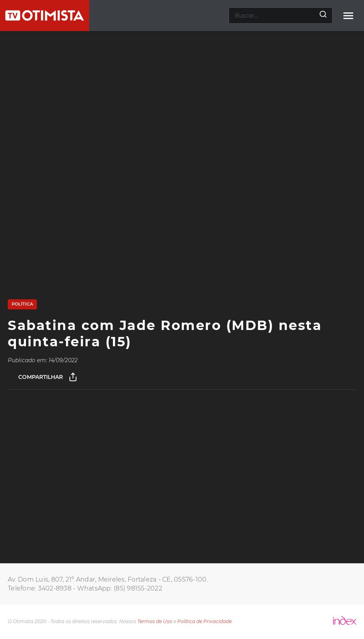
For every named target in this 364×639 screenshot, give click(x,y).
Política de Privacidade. (205, 621)
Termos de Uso (155, 621)
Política (22, 304)
